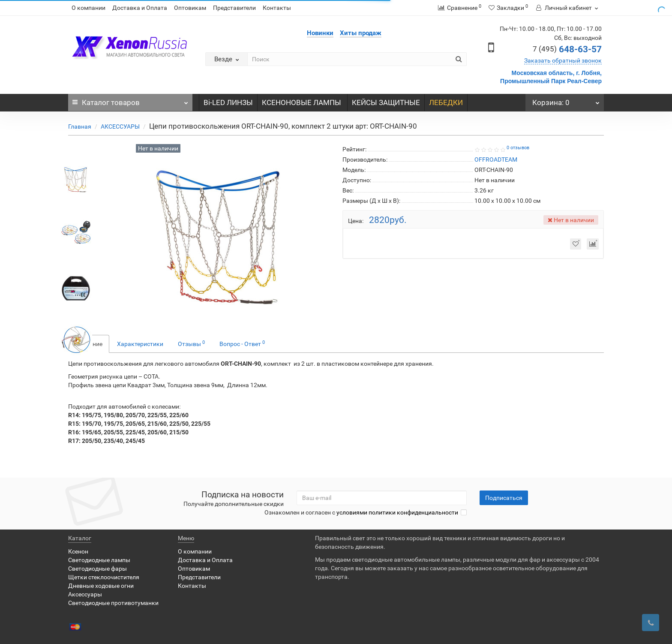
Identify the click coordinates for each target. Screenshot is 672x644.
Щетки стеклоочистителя (104, 577)
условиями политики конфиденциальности (397, 512)
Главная (80, 126)
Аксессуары (85, 594)
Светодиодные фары (97, 569)
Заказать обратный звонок (563, 60)
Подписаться (504, 498)
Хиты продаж (361, 33)
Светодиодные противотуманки (113, 603)
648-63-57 (567, 49)
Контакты (277, 8)
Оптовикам (190, 8)
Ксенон (78, 551)
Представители (234, 8)
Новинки (320, 33)
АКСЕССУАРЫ (120, 126)
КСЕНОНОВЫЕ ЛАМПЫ (302, 102)
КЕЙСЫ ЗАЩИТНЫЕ (386, 102)
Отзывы (191, 343)
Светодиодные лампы (99, 560)
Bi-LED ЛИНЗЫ (228, 102)
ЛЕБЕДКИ (446, 102)
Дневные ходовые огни (101, 586)
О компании (88, 8)
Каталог (130, 100)
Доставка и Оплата (140, 8)
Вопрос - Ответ (242, 343)
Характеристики (140, 344)
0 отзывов (518, 148)
